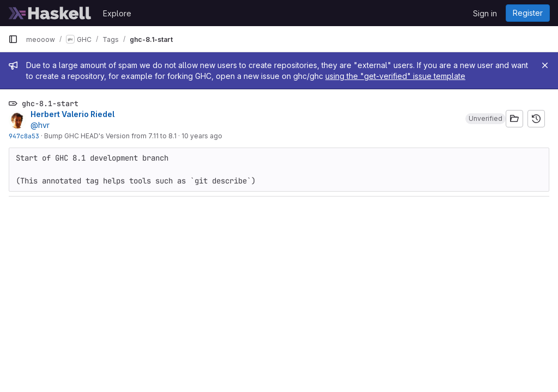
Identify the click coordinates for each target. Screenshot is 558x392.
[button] (486, 119)
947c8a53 (24, 136)
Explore (117, 13)
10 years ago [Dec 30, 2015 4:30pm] (202, 136)
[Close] (545, 65)
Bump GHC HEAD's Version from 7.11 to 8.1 (110, 136)
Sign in (485, 13)
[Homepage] (50, 13)
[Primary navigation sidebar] (13, 39)
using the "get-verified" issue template (395, 76)
